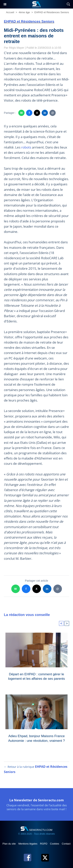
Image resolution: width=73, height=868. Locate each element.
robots (26, 147)
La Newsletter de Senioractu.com (37, 800)
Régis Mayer (17, 48)
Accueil (10, 12)
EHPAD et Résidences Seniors (52, 12)
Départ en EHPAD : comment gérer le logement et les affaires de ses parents (37, 677)
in (45, 113)
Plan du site (10, 844)
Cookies (55, 844)
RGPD (44, 844)
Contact (66, 844)
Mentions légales (28, 844)
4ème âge (24, 12)
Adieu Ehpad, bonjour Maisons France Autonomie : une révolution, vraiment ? (36, 738)
